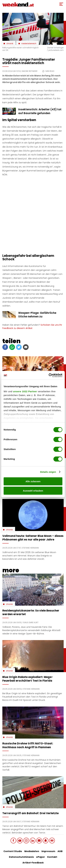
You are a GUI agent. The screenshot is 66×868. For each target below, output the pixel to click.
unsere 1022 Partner (25, 391)
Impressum (48, 851)
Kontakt (52, 857)
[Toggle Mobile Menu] (61, 4)
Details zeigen (48, 472)
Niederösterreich (29, 44)
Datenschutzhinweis (21, 857)
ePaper (41, 857)
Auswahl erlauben (33, 491)
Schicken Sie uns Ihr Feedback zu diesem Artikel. (32, 327)
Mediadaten (32, 851)
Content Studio (13, 851)
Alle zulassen (33, 481)
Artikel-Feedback (33, 863)
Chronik (10, 44)
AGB (60, 851)
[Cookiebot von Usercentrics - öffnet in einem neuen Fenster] (49, 375)
